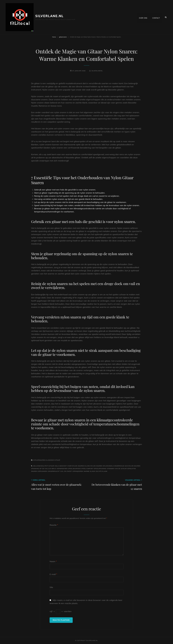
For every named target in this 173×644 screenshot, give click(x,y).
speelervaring (100, 469)
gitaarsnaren (63, 37)
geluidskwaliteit (41, 466)
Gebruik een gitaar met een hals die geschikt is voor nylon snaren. (65, 190)
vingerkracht (54, 471)
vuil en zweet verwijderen (72, 471)
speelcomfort (87, 469)
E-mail (53, 574)
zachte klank (102, 471)
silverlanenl (97, 71)
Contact (156, 17)
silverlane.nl (49, 16)
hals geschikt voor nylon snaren (69, 466)
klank (87, 466)
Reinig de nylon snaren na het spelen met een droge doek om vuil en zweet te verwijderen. (77, 196)
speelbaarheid (75, 469)
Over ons (143, 17)
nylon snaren (96, 466)
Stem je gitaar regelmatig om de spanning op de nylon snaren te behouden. (70, 193)
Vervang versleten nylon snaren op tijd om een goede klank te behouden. (69, 199)
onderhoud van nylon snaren (127, 466)
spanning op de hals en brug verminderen (49, 469)
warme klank (89, 471)
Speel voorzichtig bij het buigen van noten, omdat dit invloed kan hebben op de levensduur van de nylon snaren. (87, 205)
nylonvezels (108, 466)
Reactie (54, 525)
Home (54, 37)
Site (51, 587)
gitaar (51, 466)
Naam (53, 561)
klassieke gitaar (53, 460)
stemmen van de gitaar (117, 469)
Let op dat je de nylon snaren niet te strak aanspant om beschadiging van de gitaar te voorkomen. (80, 202)
